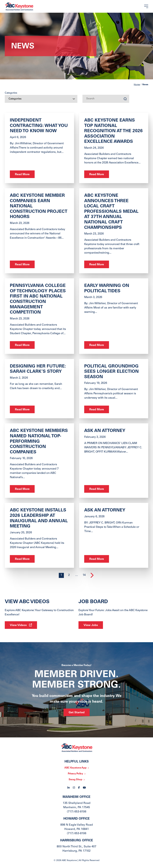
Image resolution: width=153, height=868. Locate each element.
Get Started (77, 713)
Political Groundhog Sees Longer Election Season (111, 372)
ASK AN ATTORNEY (105, 431)
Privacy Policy (75, 774)
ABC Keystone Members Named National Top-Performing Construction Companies (39, 442)
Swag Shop (75, 780)
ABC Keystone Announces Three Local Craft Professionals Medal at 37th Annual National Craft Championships (111, 212)
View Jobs (91, 625)
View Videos (18, 625)
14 (84, 575)
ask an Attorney (105, 510)
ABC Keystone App (75, 768)
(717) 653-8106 (77, 812)
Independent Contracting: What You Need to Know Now (39, 126)
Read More (22, 175)
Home (137, 85)
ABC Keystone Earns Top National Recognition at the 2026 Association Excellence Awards (113, 131)
